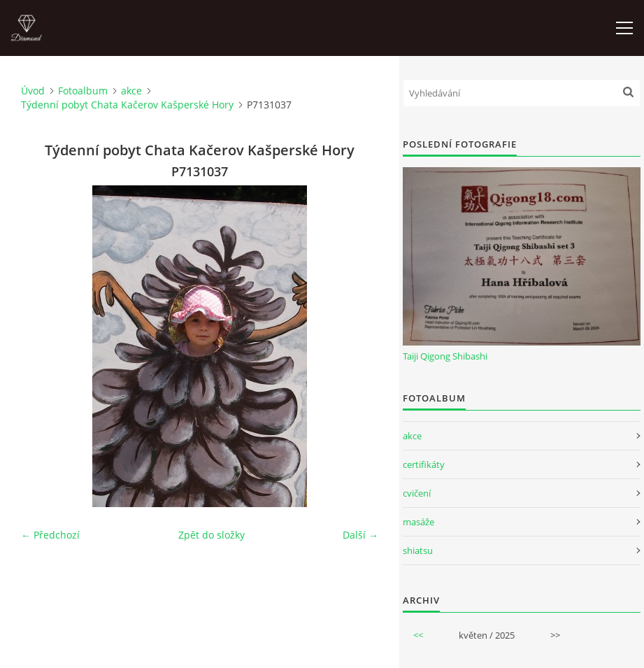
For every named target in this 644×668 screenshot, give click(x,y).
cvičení (417, 493)
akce (131, 91)
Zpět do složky (212, 535)
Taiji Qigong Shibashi (445, 356)
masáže (418, 522)
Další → (360, 535)
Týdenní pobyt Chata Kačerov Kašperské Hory (127, 105)
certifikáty (424, 464)
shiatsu (418, 550)
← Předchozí (50, 535)
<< (418, 635)
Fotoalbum (83, 91)
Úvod (33, 91)
